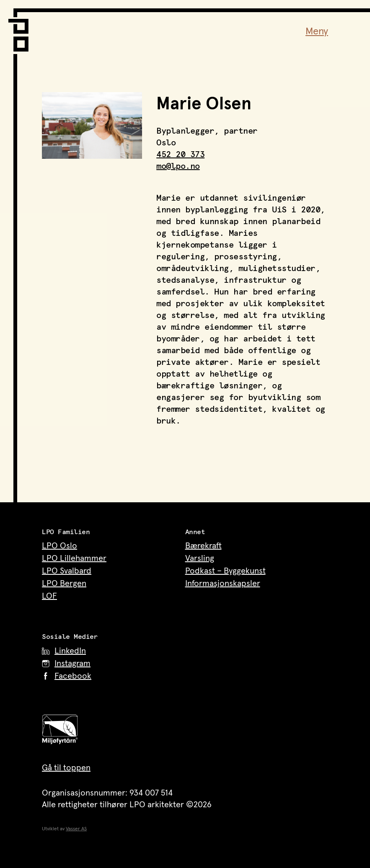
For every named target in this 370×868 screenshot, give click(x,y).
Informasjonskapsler (223, 584)
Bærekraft (203, 546)
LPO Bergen (64, 584)
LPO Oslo (60, 546)
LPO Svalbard (67, 571)
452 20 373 (180, 155)
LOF (49, 596)
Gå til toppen (66, 768)
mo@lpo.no (178, 166)
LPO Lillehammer (74, 558)
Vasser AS (76, 829)
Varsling (200, 558)
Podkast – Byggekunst (225, 571)
